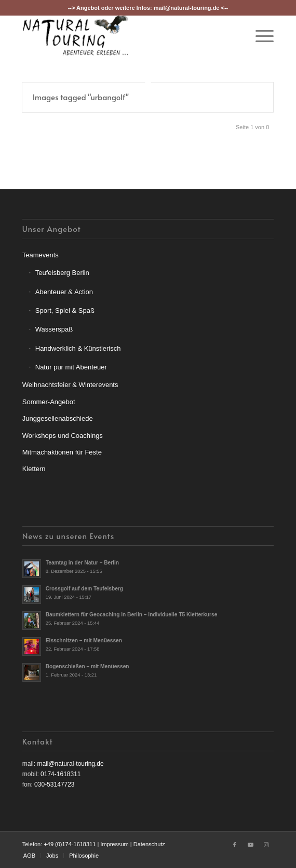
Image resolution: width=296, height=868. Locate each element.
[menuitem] (259, 36)
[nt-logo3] (123, 36)
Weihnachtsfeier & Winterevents (70, 385)
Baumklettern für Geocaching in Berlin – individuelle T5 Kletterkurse (132, 615)
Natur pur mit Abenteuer (71, 367)
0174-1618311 (60, 774)
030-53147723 (54, 784)
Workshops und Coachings (63, 436)
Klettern (34, 469)
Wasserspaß (54, 329)
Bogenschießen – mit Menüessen (88, 666)
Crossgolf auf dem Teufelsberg (84, 589)
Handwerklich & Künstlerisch (78, 348)
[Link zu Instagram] (266, 845)
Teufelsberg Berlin (62, 273)
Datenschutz (149, 844)
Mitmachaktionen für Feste (62, 452)
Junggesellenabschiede (58, 418)
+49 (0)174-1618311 (70, 844)
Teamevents (41, 255)
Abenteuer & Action (64, 292)
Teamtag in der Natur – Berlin (82, 563)
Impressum (114, 844)
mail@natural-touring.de (187, 8)
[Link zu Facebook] (235, 845)
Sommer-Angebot (49, 402)
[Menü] (259, 36)
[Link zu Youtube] (250, 845)
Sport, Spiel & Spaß (65, 311)
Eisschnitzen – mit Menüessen (84, 640)
